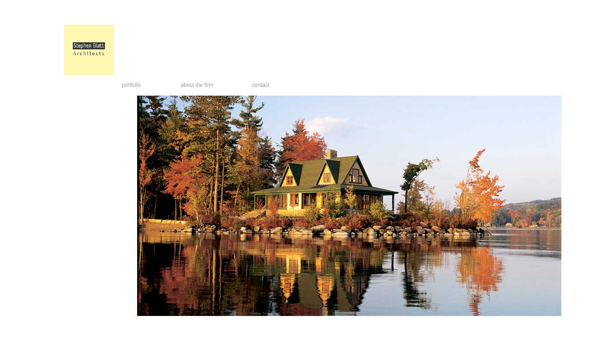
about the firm (197, 85)
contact (261, 85)
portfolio (132, 85)
